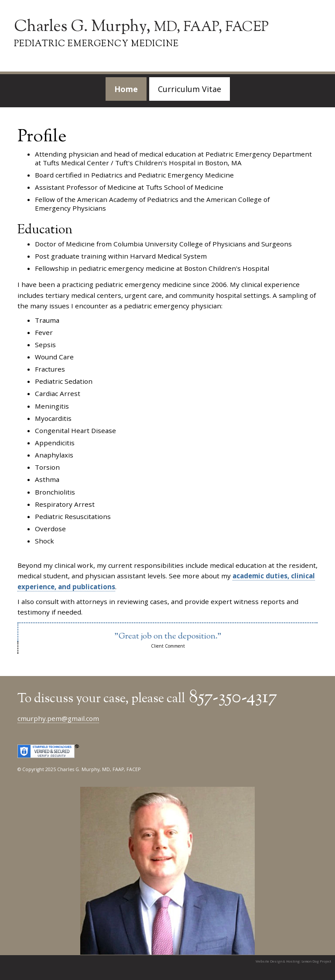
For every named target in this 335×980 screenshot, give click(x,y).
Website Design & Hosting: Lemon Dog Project (293, 961)
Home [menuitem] (126, 89)
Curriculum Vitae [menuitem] (190, 89)
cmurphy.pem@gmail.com (58, 718)
